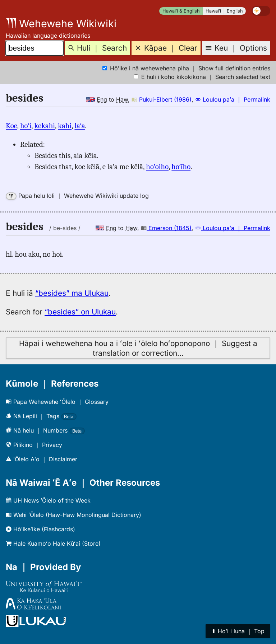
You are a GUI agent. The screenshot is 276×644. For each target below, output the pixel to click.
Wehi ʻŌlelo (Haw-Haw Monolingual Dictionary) (73, 515)
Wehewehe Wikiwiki (61, 24)
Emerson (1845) (166, 228)
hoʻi (26, 126)
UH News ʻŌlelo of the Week (48, 500)
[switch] (261, 11)
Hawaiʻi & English (181, 11)
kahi (65, 126)
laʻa (80, 126)
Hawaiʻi (213, 11)
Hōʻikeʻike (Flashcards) (40, 529)
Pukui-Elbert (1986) (162, 99)
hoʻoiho (157, 167)
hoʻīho (181, 167)
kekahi (45, 126)
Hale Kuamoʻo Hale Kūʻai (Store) (53, 543)
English (235, 11)
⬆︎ (238, 631)
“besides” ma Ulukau (72, 293)
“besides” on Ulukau (80, 312)
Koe (11, 126)
